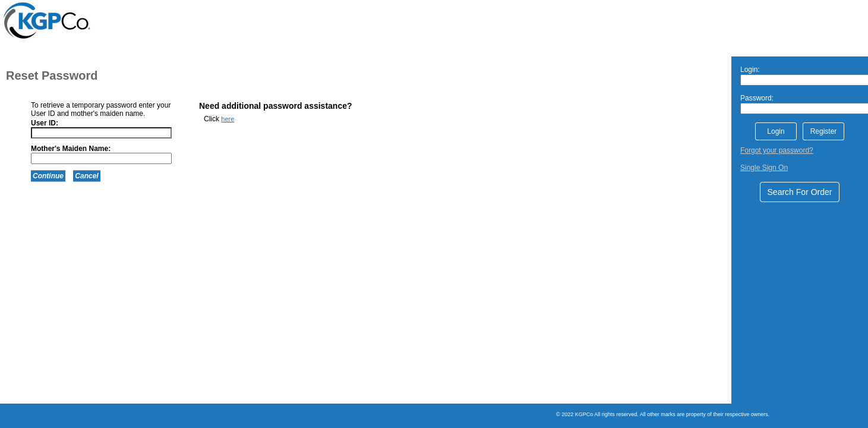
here (228, 119)
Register (824, 131)
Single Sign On (764, 168)
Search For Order (800, 192)
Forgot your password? (777, 150)
